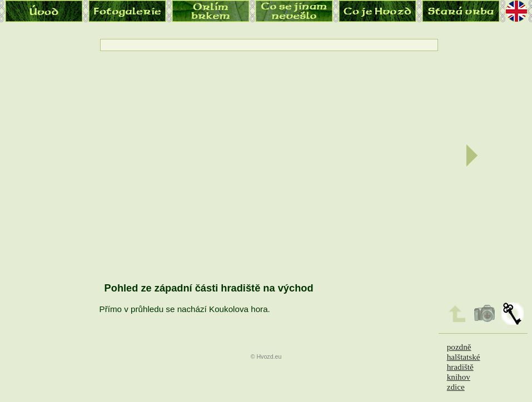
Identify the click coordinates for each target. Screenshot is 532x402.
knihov (459, 377)
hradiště (460, 367)
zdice (456, 387)
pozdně (459, 347)
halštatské (464, 357)
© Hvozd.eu (266, 356)
